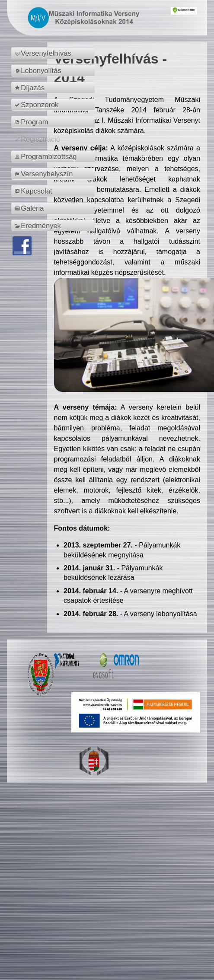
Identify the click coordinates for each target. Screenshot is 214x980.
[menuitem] (54, 53)
